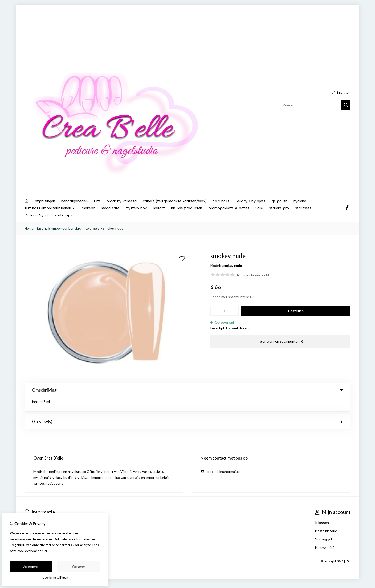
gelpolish (279, 201)
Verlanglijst (324, 525)
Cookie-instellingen (55, 578)
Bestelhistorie (326, 517)
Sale (259, 208)
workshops (63, 215)
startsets (303, 208)
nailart (159, 208)
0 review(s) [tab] (187, 408)
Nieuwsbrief (325, 534)
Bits (97, 201)
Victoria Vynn (36, 215)
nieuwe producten (187, 208)
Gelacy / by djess (250, 201)
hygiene (300, 201)
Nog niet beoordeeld (253, 275)
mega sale (110, 208)
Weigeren (79, 567)
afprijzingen (45, 201)
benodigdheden (75, 201)
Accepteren (31, 567)
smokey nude (113, 228)
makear (88, 208)
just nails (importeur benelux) (50, 208)
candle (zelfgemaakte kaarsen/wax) (175, 201)
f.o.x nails (221, 201)
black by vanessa (122, 201)
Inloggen (322, 509)
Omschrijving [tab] (187, 390)
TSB (348, 547)
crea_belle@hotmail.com (225, 458)
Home (29, 228)
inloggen (341, 92)
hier (45, 551)
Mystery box (136, 208)
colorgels (92, 228)
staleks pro (279, 208)
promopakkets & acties (229, 208)
